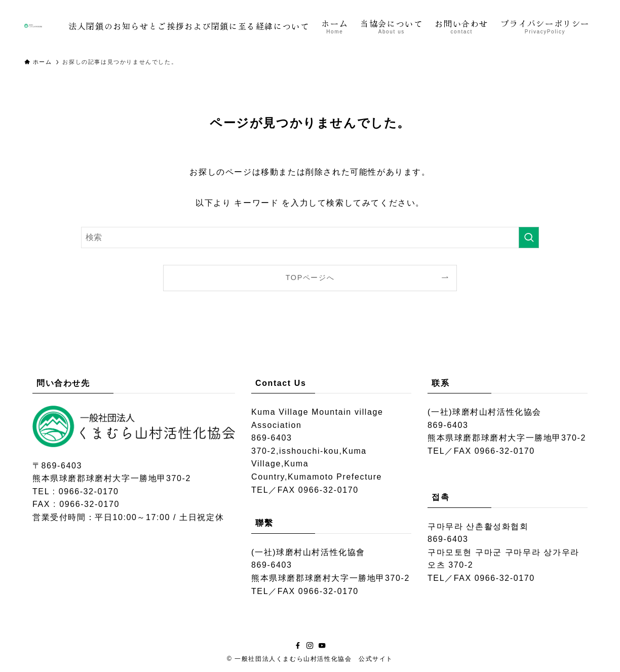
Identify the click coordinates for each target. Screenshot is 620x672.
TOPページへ (310, 278)
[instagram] (310, 646)
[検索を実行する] (529, 238)
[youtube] (322, 646)
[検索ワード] (310, 238)
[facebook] (298, 646)
